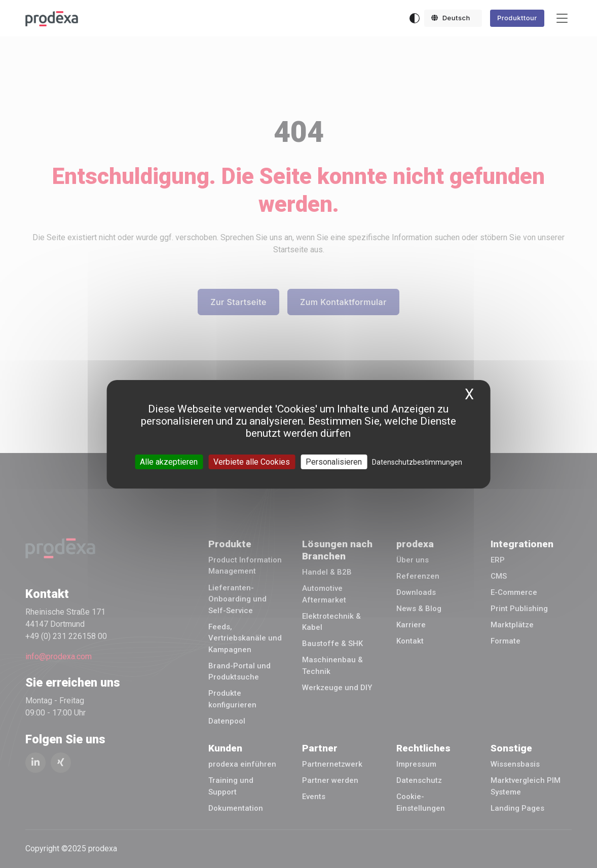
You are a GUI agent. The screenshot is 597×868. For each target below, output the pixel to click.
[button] (453, 18)
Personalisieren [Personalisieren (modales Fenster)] (334, 461)
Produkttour (517, 18)
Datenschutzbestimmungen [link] (417, 462)
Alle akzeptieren (169, 461)
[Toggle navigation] (562, 18)
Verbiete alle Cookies (252, 461)
